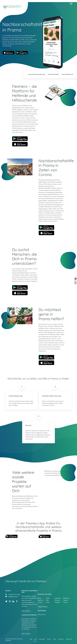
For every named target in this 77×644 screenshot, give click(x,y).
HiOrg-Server (42, 615)
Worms (65, 602)
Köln (48, 600)
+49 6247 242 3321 (14, 594)
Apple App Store (8, 53)
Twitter (6, 601)
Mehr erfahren (26, 611)
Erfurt (48, 598)
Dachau (40, 602)
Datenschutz (69, 639)
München (57, 600)
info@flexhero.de (13, 596)
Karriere (49, 639)
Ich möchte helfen (53, 74)
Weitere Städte (42, 606)
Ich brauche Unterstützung (37, 74)
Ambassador (42, 639)
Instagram (10, 601)
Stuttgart (57, 602)
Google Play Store (22, 53)
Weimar (65, 600)
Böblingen (66, 598)
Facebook (17, 601)
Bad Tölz (40, 600)
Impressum (61, 639)
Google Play (20, 139)
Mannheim (58, 598)
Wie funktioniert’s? (68, 74)
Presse (54, 639)
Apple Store (20, 144)
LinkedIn (13, 601)
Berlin (39, 598)
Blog (31, 639)
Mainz (48, 602)
